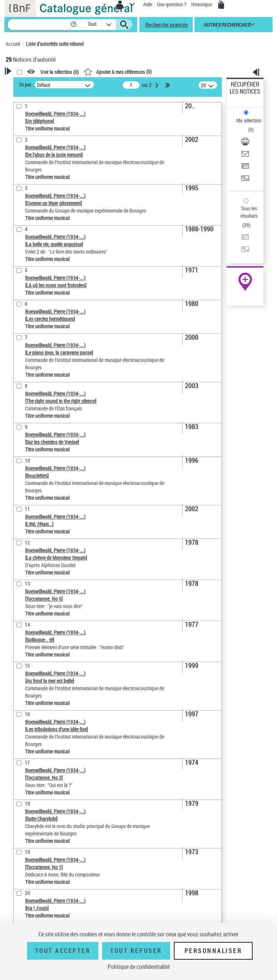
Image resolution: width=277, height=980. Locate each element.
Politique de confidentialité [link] (139, 967)
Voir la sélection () (60, 72)
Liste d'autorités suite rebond (55, 44)
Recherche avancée (167, 24)
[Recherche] (39, 25)
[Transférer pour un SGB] (245, 181)
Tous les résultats (249, 212)
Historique (202, 4)
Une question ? (172, 4)
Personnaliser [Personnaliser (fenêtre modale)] (213, 951)
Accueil (13, 44)
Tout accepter (63, 951)
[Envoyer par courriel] (245, 156)
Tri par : (26, 84)
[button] (74, 25)
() (118, 72)
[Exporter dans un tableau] (245, 168)
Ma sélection (249, 120)
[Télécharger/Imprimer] (245, 144)
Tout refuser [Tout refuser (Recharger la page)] (136, 951)
